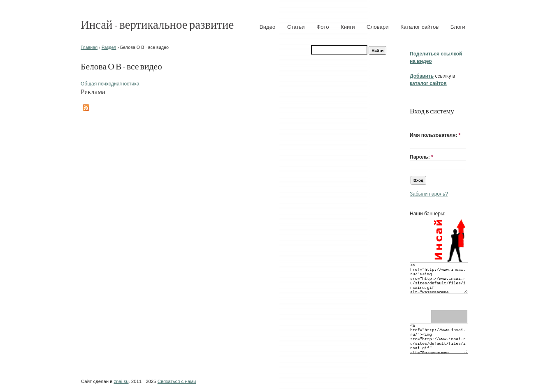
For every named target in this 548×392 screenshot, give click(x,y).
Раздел (109, 47)
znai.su (121, 381)
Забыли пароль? (429, 194)
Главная (89, 47)
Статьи (296, 27)
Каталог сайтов (419, 27)
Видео (268, 27)
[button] (413, 122)
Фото (323, 27)
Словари (378, 27)
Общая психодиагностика (110, 84)
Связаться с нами (177, 381)
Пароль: (421, 157)
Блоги (458, 27)
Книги (348, 27)
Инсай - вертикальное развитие (157, 24)
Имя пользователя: (435, 135)
